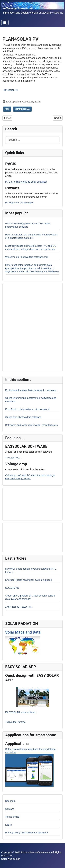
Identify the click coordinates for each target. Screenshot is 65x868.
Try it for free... (13, 458)
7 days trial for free (15, 722)
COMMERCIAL (22, 109)
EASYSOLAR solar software (21, 712)
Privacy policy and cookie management (27, 833)
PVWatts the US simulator (19, 203)
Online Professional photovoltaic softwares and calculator (31, 399)
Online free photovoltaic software (23, 417)
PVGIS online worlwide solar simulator (26, 182)
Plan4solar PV (10, 90)
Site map (10, 801)
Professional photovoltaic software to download (31, 390)
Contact (9, 809)
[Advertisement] (28, 504)
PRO (7, 109)
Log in (9, 825)
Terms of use (12, 817)
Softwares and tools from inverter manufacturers (31, 425)
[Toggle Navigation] (5, 23)
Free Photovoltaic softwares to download (27, 409)
